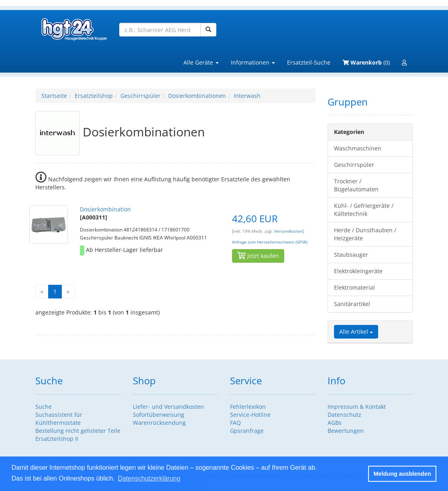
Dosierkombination (105, 209)
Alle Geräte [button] (201, 62)
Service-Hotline (250, 415)
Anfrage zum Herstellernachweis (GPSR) (270, 242)
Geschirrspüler (141, 96)
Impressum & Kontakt (357, 407)
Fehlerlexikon (248, 407)
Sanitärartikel (352, 304)
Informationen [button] (253, 62)
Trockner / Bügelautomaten (356, 185)
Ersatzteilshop (94, 96)
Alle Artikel (356, 332)
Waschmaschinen (358, 148)
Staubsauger (351, 255)
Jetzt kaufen (258, 256)
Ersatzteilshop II (57, 439)
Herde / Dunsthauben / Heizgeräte (365, 234)
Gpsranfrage (247, 431)
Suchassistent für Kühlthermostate (59, 419)
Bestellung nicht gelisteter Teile (78, 431)
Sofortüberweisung (159, 415)
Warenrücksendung (159, 423)
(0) (366, 62)
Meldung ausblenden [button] (402, 474)
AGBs (335, 423)
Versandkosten (288, 231)
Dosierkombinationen (197, 96)
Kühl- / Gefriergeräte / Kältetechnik (364, 210)
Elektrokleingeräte (358, 271)
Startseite (54, 96)
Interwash (247, 96)
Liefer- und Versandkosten (168, 407)
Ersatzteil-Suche (309, 62)
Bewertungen (346, 431)
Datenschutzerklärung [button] (149, 478)
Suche (44, 407)
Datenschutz (344, 415)
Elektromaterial (354, 287)
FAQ (235, 423)
